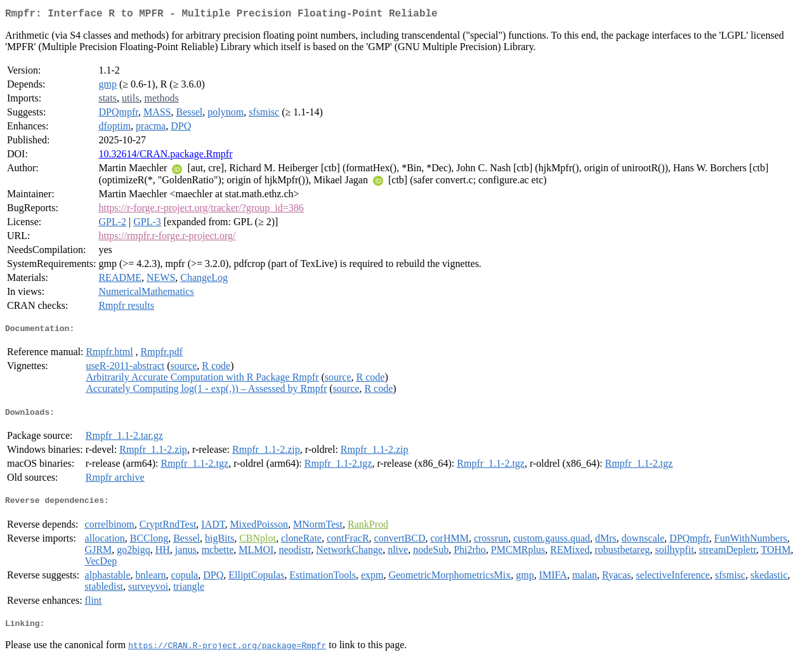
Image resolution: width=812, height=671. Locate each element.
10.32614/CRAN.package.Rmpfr (165, 156)
